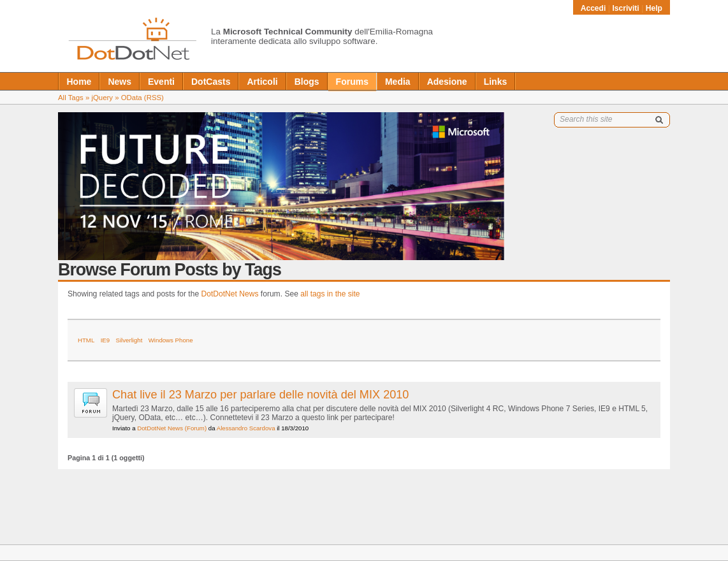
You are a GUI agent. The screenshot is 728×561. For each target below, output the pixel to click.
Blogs (307, 82)
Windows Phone (171, 340)
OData (132, 98)
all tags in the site (330, 294)
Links (496, 82)
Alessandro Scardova (246, 428)
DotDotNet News (230, 294)
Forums (352, 82)
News (120, 82)
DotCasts (211, 82)
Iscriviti (625, 8)
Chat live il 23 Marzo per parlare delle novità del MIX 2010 (260, 395)
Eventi (161, 82)
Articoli (262, 82)
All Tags (71, 98)
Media (398, 82)
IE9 (106, 340)
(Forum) (196, 428)
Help (654, 8)
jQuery (102, 98)
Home (79, 82)
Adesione (447, 82)
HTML (86, 340)
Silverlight (129, 340)
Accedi (594, 8)
